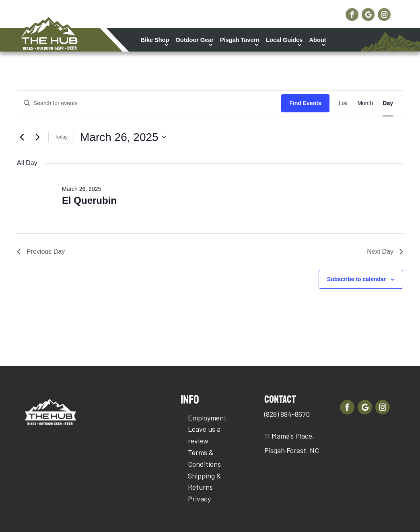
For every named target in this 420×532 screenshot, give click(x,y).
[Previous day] (22, 137)
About (317, 40)
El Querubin (89, 200)
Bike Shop (155, 40)
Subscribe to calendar (356, 279)
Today (61, 137)
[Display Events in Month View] (365, 103)
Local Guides (284, 40)
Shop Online (305, 12)
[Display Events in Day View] (388, 103)
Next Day (385, 252)
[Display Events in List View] (344, 103)
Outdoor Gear (195, 40)
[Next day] (37, 137)
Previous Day (41, 252)
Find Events (305, 103)
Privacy (199, 499)
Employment (207, 418)
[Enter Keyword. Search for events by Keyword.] (149, 103)
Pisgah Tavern (240, 40)
